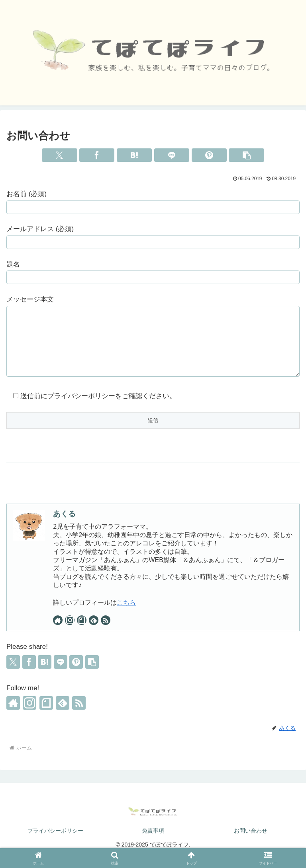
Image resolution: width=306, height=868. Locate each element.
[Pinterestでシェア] (209, 155)
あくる (64, 526)
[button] (246, 155)
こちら (126, 614)
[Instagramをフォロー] (70, 632)
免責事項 (153, 843)
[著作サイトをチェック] (58, 632)
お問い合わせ (251, 843)
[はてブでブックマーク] (134, 155)
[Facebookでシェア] (97, 155)
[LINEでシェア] (172, 155)
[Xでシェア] (59, 155)
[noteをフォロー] (82, 632)
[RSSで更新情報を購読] (106, 632)
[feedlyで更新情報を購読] (94, 632)
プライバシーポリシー (55, 843)
